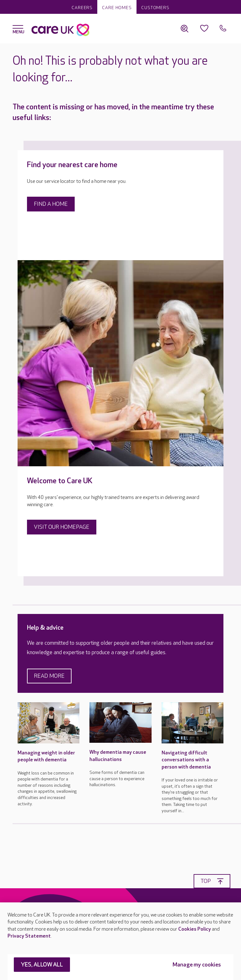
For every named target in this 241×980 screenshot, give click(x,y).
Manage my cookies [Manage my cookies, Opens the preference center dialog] (197, 965)
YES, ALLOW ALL (42, 965)
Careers (82, 8)
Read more (49, 676)
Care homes (117, 8)
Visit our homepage (62, 527)
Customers (155, 8)
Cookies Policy (195, 929)
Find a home (51, 204)
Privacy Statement (29, 936)
